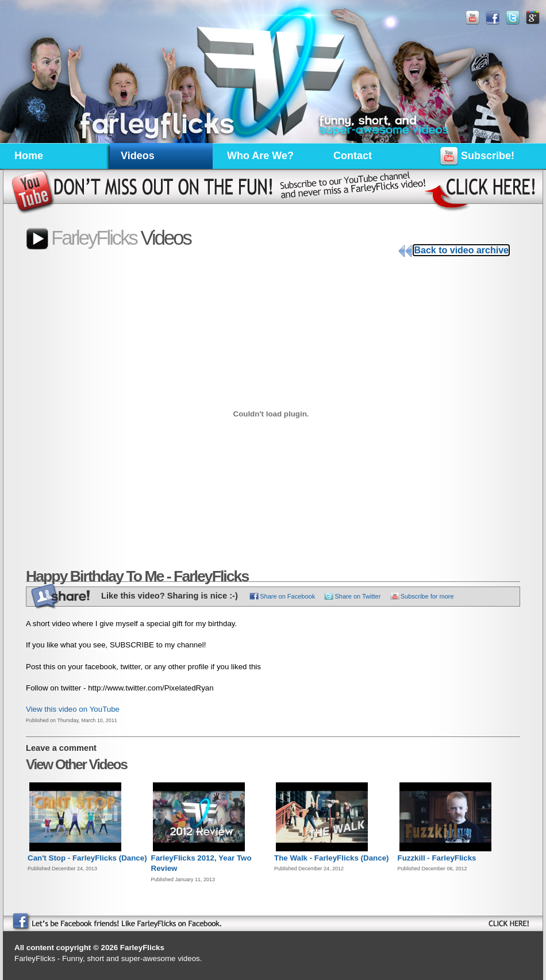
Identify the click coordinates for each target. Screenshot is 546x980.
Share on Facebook (287, 596)
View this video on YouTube (73, 709)
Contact (353, 156)
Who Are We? (260, 156)
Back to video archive (461, 250)
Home (29, 156)
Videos (138, 156)
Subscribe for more (427, 596)
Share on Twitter (357, 596)
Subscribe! (477, 158)
